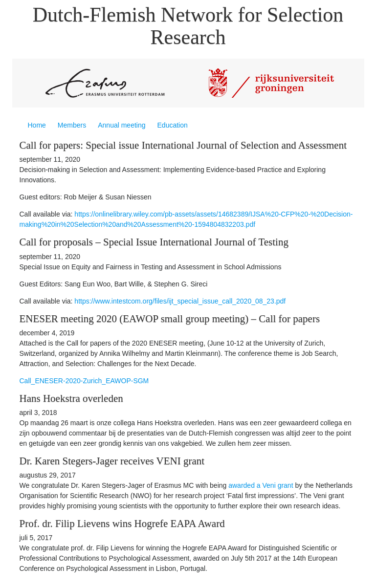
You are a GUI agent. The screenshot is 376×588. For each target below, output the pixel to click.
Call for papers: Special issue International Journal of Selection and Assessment (183, 145)
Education (173, 125)
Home (37, 125)
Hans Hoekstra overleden (71, 398)
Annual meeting (122, 125)
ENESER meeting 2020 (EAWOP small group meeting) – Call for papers (170, 319)
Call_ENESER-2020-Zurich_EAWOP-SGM (84, 381)
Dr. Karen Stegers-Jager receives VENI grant (112, 461)
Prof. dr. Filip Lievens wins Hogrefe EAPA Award (122, 523)
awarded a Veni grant (261, 485)
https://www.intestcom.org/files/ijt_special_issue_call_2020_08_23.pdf (180, 301)
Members (72, 125)
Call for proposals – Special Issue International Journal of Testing (154, 242)
